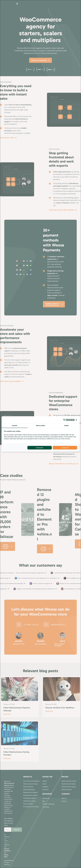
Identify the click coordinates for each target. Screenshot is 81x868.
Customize (40, 448)
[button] (76, 420)
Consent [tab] (14, 426)
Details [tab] (67, 426)
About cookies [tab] (40, 426)
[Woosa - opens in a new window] (69, 420)
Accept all (65, 448)
